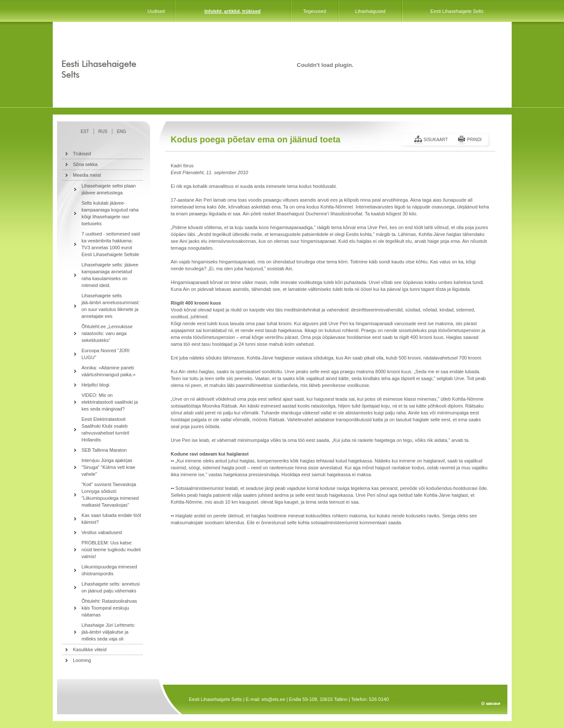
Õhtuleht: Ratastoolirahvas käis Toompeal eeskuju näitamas (109, 608)
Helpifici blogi (95, 385)
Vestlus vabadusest (102, 532)
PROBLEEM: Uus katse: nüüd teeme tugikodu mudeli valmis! (111, 550)
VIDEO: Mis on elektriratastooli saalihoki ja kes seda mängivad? (110, 402)
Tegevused (315, 11)
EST (85, 131)
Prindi (474, 140)
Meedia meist (87, 175)
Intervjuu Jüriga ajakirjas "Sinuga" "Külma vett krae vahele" (108, 467)
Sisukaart (436, 140)
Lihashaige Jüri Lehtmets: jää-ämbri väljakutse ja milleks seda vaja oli (108, 632)
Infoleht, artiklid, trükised (233, 11)
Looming (82, 660)
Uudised (156, 11)
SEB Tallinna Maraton (104, 450)
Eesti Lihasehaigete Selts (457, 11)
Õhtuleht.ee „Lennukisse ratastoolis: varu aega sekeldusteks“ (107, 333)
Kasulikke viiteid (90, 649)
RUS (103, 131)
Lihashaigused (370, 11)
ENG (121, 131)
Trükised (82, 154)
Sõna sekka (85, 164)
